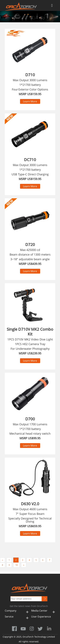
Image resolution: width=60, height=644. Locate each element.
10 (16, 565)
